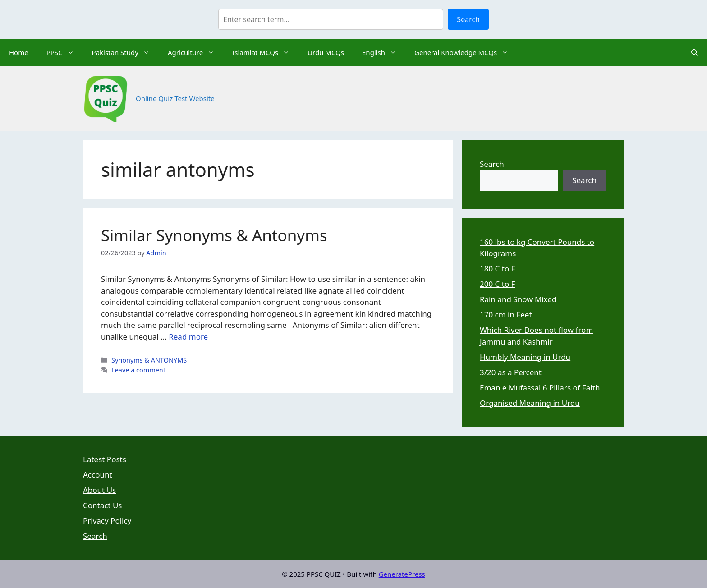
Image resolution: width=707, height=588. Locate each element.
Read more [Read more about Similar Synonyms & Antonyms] (188, 337)
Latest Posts (105, 459)
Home (19, 52)
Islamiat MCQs (265, 52)
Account (98, 475)
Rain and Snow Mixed (518, 299)
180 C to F (497, 269)
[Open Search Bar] (695, 52)
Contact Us (103, 505)
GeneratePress (402, 574)
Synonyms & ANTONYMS (149, 360)
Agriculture (195, 52)
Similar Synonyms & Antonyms (214, 235)
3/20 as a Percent (511, 372)
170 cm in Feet (506, 315)
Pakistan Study (125, 52)
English (384, 52)
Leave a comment (138, 370)
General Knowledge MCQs (466, 52)
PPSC (65, 52)
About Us (99, 490)
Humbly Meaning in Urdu (525, 357)
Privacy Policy (107, 521)
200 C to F (497, 284)
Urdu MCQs (326, 52)
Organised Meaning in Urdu (530, 403)
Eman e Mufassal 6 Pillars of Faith (540, 388)
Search (468, 19)
